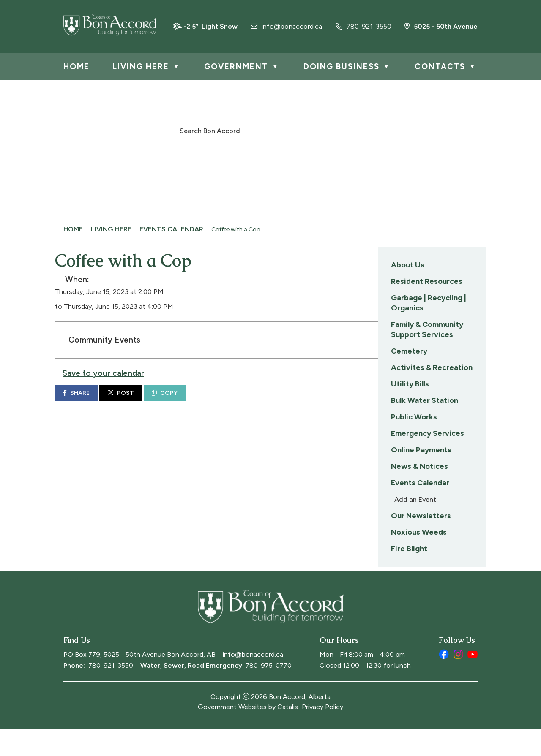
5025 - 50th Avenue (441, 26)
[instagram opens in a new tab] (458, 681)
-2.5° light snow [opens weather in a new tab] (210, 26)
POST (237, 401)
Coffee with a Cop (236, 230)
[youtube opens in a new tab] (473, 681)
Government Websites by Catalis (248, 734)
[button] (360, 130)
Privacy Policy (322, 734)
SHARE (193, 401)
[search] (266, 130)
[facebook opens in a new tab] (444, 681)
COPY (281, 401)
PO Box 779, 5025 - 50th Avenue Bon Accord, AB (139, 681)
